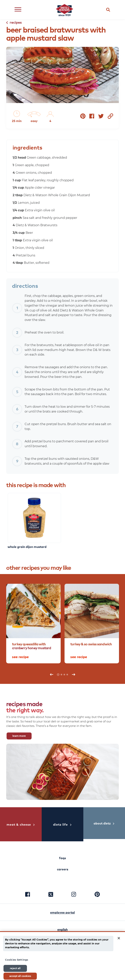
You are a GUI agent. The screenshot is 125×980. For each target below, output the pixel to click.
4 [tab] (67, 675)
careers (63, 869)
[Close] (119, 938)
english (63, 929)
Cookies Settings (17, 960)
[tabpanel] (33, 624)
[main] (63, 956)
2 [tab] (61, 675)
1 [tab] (58, 675)
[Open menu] (18, 10)
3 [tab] (64, 675)
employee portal (63, 912)
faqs (63, 858)
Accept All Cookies (20, 976)
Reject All (15, 968)
